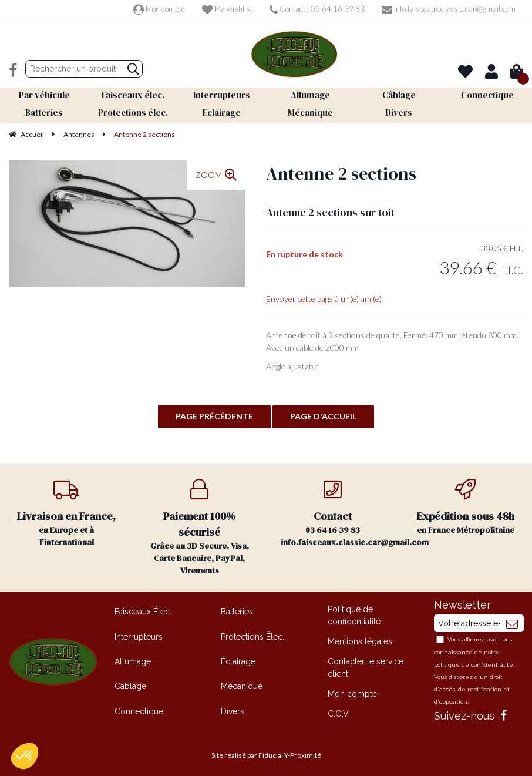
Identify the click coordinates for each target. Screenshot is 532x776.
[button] (25, 756)
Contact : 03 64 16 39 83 (317, 9)
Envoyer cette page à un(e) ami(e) (324, 296)
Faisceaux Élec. (143, 609)
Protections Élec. (252, 634)
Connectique (139, 709)
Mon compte (159, 9)
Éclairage (238, 659)
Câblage (130, 684)
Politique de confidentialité (354, 613)
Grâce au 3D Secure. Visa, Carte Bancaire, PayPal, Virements (200, 525)
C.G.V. (339, 711)
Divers (233, 709)
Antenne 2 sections (341, 171)
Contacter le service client (366, 665)
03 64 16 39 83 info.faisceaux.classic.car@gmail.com (340, 511)
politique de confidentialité (474, 662)
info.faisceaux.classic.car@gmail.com (449, 9)
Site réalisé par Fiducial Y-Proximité (266, 753)
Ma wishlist (227, 9)
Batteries (237, 609)
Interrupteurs (139, 634)
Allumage (133, 659)
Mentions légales (360, 639)
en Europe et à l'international (67, 511)
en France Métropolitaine (466, 505)
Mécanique (242, 684)
